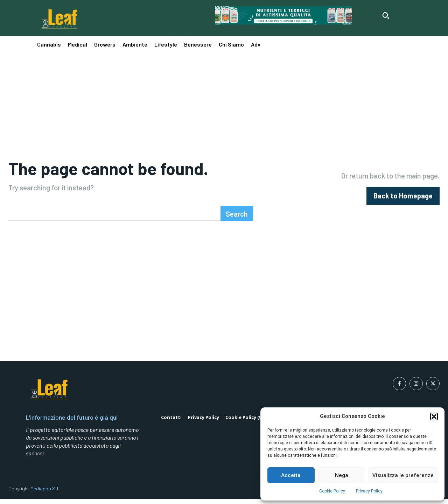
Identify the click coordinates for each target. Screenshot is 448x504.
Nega (342, 475)
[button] (434, 416)
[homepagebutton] (403, 198)
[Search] (237, 218)
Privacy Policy (369, 491)
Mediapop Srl (44, 493)
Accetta (291, 475)
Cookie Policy (332, 491)
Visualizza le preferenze (403, 475)
